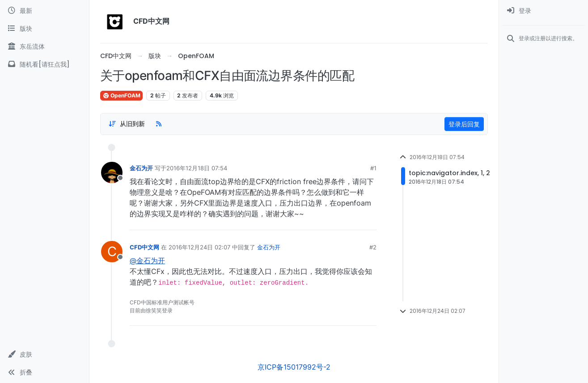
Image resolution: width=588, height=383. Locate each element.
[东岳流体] (44, 46)
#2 (373, 247)
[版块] (44, 29)
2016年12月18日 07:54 (197, 168)
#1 (373, 168)
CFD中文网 (144, 247)
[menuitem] (544, 11)
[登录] (544, 11)
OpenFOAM (121, 95)
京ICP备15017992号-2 (294, 367)
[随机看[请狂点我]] (44, 64)
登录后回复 (464, 124)
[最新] (44, 11)
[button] (44, 354)
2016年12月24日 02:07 (199, 247)
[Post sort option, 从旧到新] (127, 124)
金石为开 (141, 168)
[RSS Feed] (159, 124)
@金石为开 (147, 261)
